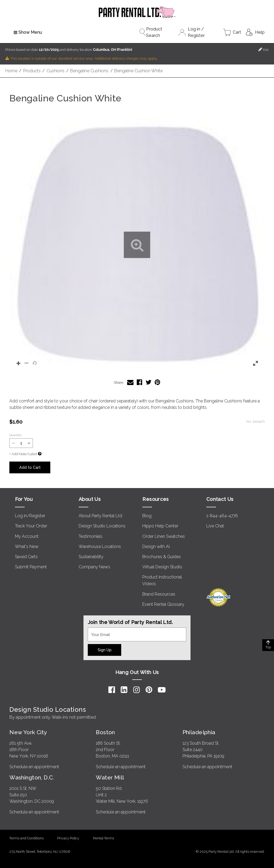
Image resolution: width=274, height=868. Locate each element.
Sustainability (91, 557)
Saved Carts (26, 557)
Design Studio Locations (102, 526)
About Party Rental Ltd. (101, 516)
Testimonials (91, 536)
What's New (27, 547)
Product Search (151, 32)
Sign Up (105, 650)
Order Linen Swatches (164, 536)
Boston (105, 732)
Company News (94, 567)
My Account (27, 536)
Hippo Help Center (160, 526)
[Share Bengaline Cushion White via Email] (130, 382)
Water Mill (110, 777)
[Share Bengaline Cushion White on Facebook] (140, 382)
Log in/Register (30, 516)
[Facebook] (112, 690)
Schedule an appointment (34, 767)
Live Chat (215, 526)
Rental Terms (104, 838)
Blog (147, 516)
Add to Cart (30, 467)
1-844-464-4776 (222, 516)
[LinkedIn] (124, 690)
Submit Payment (31, 567)
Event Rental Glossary (163, 604)
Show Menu (28, 32)
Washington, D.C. (32, 777)
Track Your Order (31, 526)
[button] (137, 245)
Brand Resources (159, 594)
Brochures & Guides (162, 557)
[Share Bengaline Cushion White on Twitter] (149, 382)
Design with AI (156, 547)
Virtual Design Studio (162, 567)
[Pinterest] (149, 690)
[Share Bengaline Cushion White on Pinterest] (157, 382)
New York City (28, 732)
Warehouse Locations (100, 547)
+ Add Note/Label (23, 454)
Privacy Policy (68, 838)
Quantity (15, 435)
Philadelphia (199, 732)
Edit (264, 49)
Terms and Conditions (26, 838)
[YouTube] (162, 690)
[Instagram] (137, 690)
